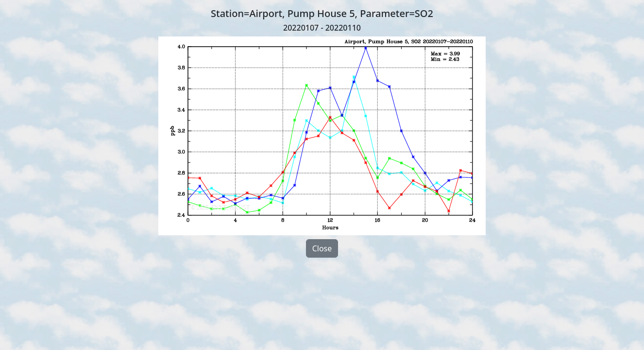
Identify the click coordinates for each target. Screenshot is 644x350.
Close (322, 248)
